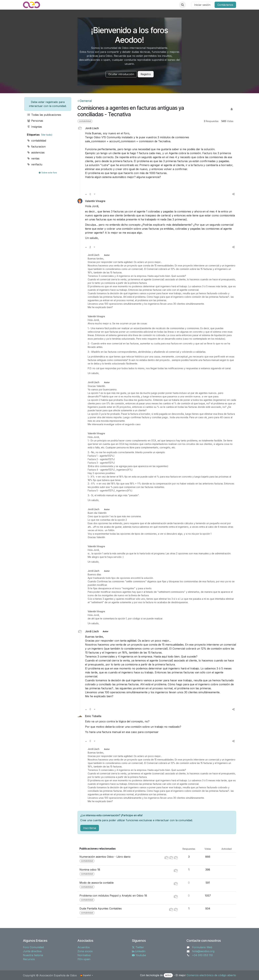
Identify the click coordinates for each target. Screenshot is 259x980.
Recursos (29, 959)
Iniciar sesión (202, 5)
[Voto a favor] (86, 194)
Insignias (34, 127)
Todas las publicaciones (44, 115)
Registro (146, 74)
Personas (35, 121)
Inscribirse (90, 828)
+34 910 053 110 (202, 955)
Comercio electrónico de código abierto (211, 975)
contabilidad (37, 141)
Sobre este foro (48, 173)
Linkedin (139, 951)
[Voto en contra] (95, 194)
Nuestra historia (33, 955)
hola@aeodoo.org (203, 951)
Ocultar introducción (121, 74)
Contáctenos (225, 5)
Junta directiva (32, 951)
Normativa (84, 955)
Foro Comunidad (33, 947)
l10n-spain (84, 959)
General (85, 101)
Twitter (138, 947)
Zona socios (85, 951)
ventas (33, 158)
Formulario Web (202, 947)
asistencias (36, 152)
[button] (183, 5)
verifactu (35, 164)
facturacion (36, 147)
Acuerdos (84, 947)
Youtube (139, 955)
